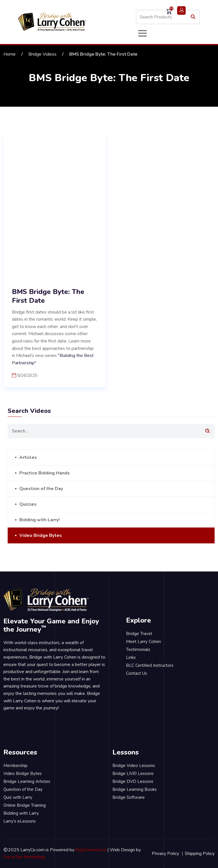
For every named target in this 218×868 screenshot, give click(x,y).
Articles (28, 457)
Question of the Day (41, 489)
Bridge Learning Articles (27, 781)
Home (10, 54)
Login (181, 10)
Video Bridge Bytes (41, 535)
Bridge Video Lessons (134, 766)
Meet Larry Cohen (143, 642)
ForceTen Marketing (24, 857)
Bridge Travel (139, 634)
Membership (15, 766)
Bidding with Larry (21, 813)
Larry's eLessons (20, 821)
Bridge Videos (42, 54)
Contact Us (137, 673)
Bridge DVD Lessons (133, 781)
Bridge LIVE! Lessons (133, 774)
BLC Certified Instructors (150, 665)
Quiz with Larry (18, 797)
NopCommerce (91, 850)
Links (131, 657)
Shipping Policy (200, 854)
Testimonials (138, 650)
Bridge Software (129, 797)
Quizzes (28, 504)
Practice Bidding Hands (45, 473)
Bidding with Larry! (39, 520)
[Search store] (168, 17)
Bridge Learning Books (135, 789)
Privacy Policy (165, 854)
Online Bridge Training (25, 805)
